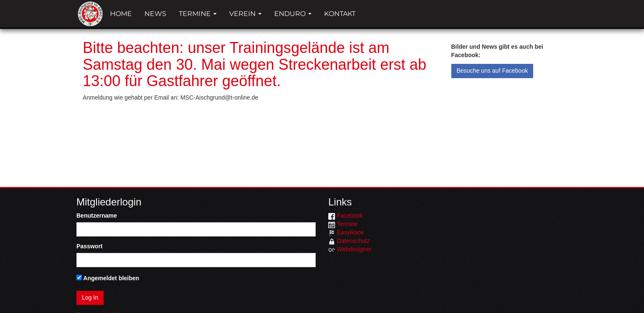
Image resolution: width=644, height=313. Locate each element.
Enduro (293, 14)
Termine (198, 14)
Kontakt (340, 14)
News (155, 14)
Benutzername (97, 216)
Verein (245, 14)
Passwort (89, 246)
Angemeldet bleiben (108, 278)
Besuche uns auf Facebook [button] (492, 71)
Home (121, 14)
